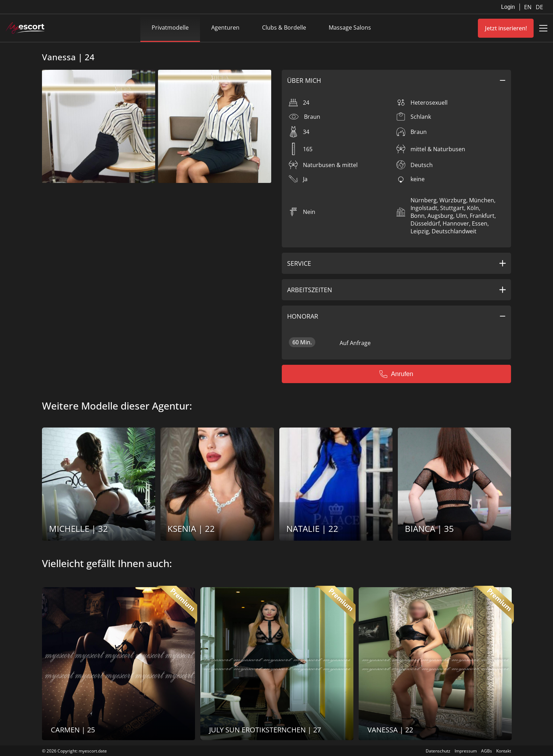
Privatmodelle (170, 27)
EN (528, 7)
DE (539, 7)
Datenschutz (438, 751)
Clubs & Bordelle (284, 27)
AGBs (487, 751)
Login (508, 7)
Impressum (466, 751)
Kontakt (504, 751)
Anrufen (396, 374)
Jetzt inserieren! (506, 28)
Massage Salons (350, 27)
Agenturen (225, 27)
